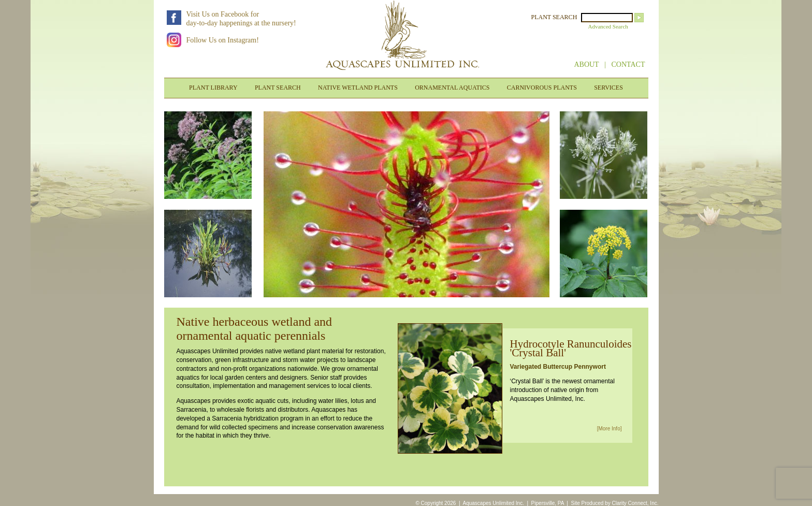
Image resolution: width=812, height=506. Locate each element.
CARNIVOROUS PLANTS (542, 88)
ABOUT (586, 64)
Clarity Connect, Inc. (635, 503)
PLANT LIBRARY (213, 88)
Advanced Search (608, 26)
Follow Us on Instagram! (223, 40)
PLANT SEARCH (554, 17)
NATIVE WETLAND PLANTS (358, 88)
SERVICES (608, 88)
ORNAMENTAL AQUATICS (452, 88)
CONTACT (628, 64)
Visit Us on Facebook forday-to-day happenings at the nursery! (241, 19)
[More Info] (610, 429)
